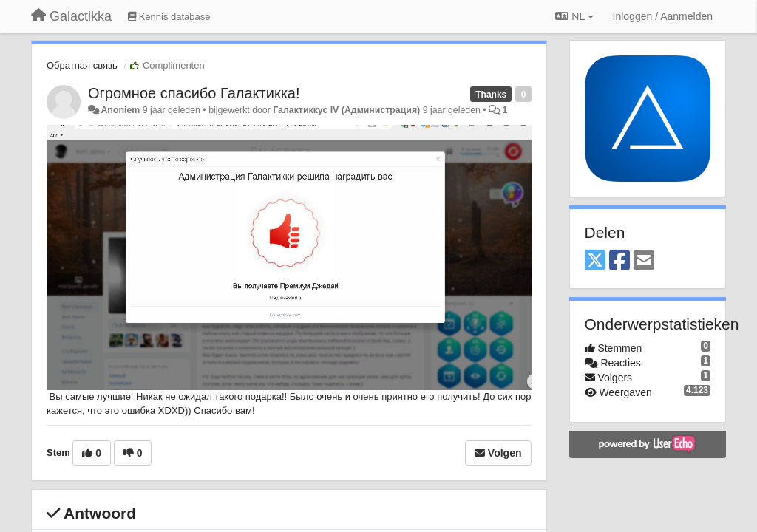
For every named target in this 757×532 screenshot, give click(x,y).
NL (574, 16)
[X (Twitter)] (595, 261)
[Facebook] (619, 261)
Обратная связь (82, 65)
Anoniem (120, 110)
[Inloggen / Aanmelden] (663, 16)
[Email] (644, 261)
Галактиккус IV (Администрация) (346, 110)
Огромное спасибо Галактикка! (194, 93)
